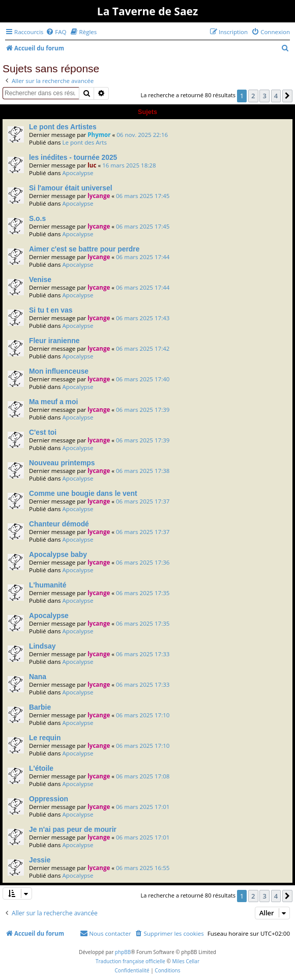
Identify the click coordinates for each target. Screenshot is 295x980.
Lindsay (42, 646)
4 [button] (276, 96)
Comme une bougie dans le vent (83, 493)
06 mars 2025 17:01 (143, 807)
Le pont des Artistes (63, 127)
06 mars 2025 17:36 (143, 562)
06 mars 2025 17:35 (143, 593)
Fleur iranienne (54, 341)
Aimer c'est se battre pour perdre (84, 249)
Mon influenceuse (59, 371)
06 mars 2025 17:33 (143, 654)
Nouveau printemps (62, 463)
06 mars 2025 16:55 (143, 868)
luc (92, 165)
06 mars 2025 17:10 (143, 715)
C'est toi (43, 432)
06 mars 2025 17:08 (143, 776)
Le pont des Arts (84, 142)
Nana (38, 677)
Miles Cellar (186, 961)
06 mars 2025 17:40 (143, 379)
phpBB (123, 952)
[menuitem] (56, 32)
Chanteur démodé (59, 524)
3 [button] (264, 96)
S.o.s (37, 218)
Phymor (99, 135)
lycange (99, 196)
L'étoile (41, 768)
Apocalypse (78, 173)
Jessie (40, 860)
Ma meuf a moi (53, 402)
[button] (287, 96)
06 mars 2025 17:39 (143, 410)
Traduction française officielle (130, 961)
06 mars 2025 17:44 (143, 257)
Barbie (40, 707)
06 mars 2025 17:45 (143, 196)
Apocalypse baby (58, 554)
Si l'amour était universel (71, 188)
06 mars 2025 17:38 (143, 471)
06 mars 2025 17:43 (143, 318)
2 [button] (253, 96)
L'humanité (48, 585)
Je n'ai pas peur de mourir (73, 829)
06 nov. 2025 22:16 (142, 135)
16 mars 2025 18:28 (129, 165)
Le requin (45, 738)
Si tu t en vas (51, 310)
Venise (40, 279)
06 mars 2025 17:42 (143, 348)
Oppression (49, 799)
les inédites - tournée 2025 (73, 157)
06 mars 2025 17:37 (143, 501)
